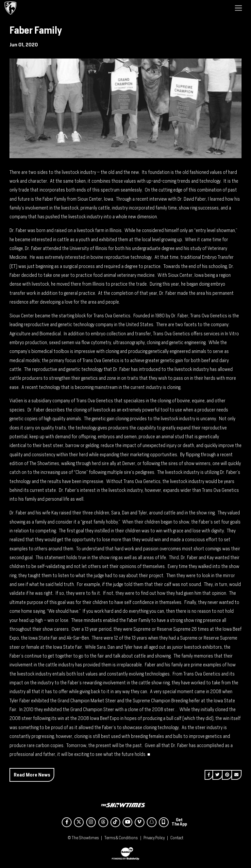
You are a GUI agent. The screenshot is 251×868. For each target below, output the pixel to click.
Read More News (32, 775)
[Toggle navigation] (238, 8)
